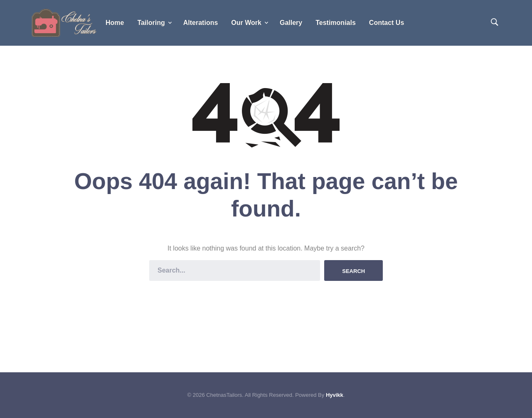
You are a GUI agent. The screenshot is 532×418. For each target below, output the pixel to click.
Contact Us (387, 23)
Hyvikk (335, 395)
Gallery (291, 23)
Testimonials (336, 23)
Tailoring (151, 23)
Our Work (246, 23)
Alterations (201, 23)
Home (115, 23)
